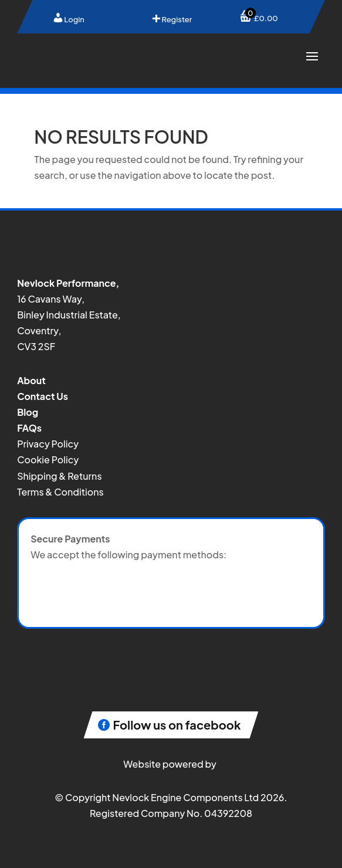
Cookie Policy (48, 460)
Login (68, 19)
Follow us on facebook (177, 725)
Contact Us (43, 396)
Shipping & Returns (59, 476)
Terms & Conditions (60, 492)
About (31, 380)
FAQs (29, 428)
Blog (28, 412)
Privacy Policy (48, 444)
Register (171, 19)
